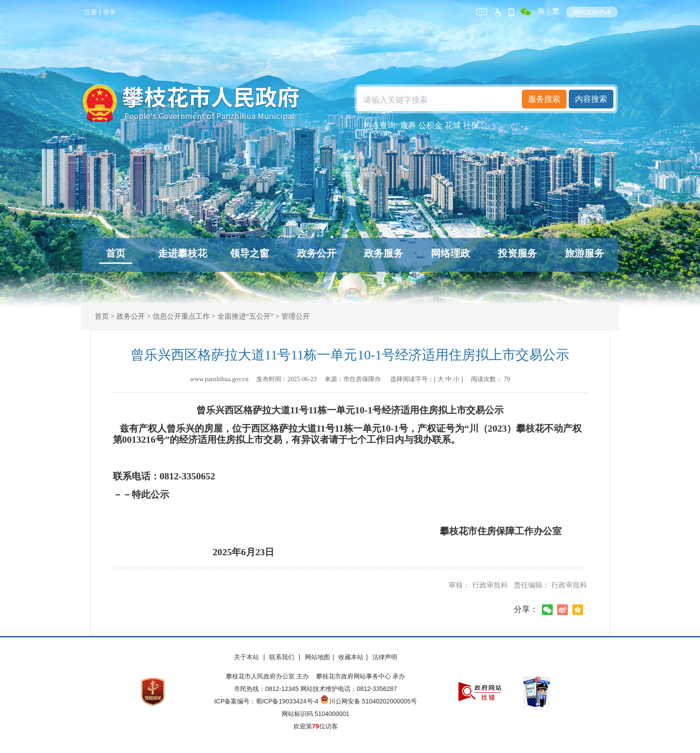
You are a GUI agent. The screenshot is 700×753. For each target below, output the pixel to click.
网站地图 (317, 657)
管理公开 (296, 316)
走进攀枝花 (183, 253)
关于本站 (247, 657)
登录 (109, 12)
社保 (471, 125)
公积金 (430, 125)
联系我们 (283, 657)
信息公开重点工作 (181, 316)
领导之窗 (250, 253)
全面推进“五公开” (246, 316)
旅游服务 (584, 253)
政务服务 (383, 253)
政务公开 (317, 253)
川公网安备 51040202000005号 (369, 701)
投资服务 (517, 253)
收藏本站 (351, 657)
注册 (91, 12)
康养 (408, 125)
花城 (453, 125)
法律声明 (385, 657)
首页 (116, 253)
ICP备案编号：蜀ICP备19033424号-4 (267, 701)
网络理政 (450, 253)
